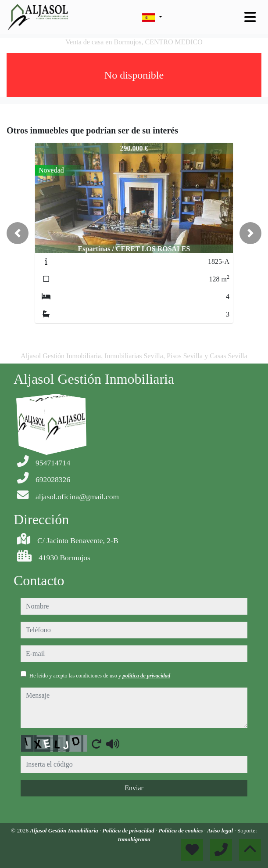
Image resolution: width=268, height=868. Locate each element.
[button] (18, 233)
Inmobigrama (134, 839)
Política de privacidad (129, 830)
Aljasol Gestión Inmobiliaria (65, 830)
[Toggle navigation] (250, 17)
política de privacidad (146, 676)
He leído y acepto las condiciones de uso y (100, 676)
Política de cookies (181, 830)
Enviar (134, 788)
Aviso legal (221, 830)
